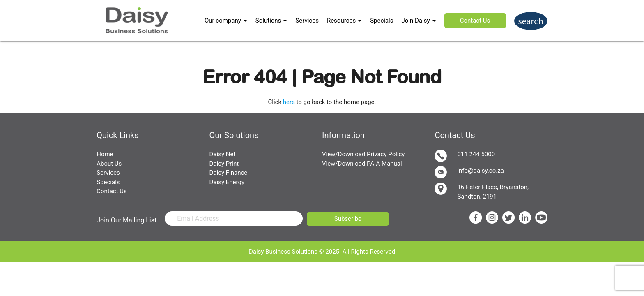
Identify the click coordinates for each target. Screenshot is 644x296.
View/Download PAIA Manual (362, 164)
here (289, 102)
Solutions (268, 21)
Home (105, 154)
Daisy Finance (229, 173)
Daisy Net (223, 154)
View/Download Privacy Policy (363, 154)
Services (307, 21)
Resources (341, 21)
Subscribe (348, 219)
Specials (382, 21)
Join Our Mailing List (126, 220)
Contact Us (475, 21)
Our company (223, 21)
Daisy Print (224, 164)
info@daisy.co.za (469, 172)
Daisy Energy (227, 182)
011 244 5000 (465, 156)
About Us (109, 164)
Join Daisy (416, 21)
